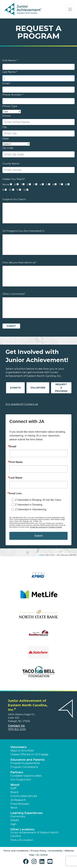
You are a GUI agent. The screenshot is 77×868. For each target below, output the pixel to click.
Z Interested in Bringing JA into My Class (38, 500)
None (6, 184)
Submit (39, 536)
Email (7, 83)
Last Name (10, 72)
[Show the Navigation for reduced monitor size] (70, 9)
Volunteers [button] (18, 747)
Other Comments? (14, 294)
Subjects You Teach (14, 199)
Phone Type (10, 106)
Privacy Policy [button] (38, 851)
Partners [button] (17, 772)
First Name (10, 60)
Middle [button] (15, 820)
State (6, 139)
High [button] (13, 824)
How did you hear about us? (19, 262)
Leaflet (41, 555)
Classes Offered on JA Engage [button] (29, 754)
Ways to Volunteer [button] (22, 751)
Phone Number (13, 95)
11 (17, 190)
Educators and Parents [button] (27, 760)
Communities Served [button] (24, 796)
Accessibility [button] (55, 851)
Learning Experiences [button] (26, 813)
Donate (15, 388)
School (7, 116)
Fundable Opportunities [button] (26, 776)
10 (10, 190)
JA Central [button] (42, 855)
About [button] (15, 785)
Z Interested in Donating (29, 505)
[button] (27, 862)
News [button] (14, 808)
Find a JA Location (22, 840)
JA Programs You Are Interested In (23, 231)
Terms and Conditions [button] (16, 851)
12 (24, 190)
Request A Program (61, 388)
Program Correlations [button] (24, 767)
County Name (11, 164)
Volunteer (38, 388)
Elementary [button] (18, 816)
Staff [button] (13, 788)
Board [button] (14, 792)
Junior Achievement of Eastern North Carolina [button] (34, 834)
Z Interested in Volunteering (31, 509)
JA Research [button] (18, 800)
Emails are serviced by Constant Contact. (46, 527)
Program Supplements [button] (25, 763)
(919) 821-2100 (17, 729)
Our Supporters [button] (21, 780)
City (5, 127)
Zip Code (8, 148)
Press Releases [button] (20, 804)
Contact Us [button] (16, 726)
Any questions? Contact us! (22, 404)
